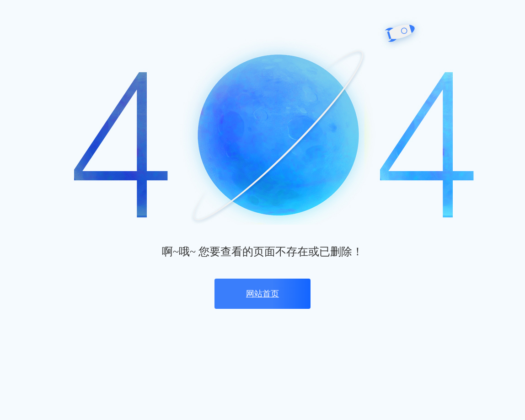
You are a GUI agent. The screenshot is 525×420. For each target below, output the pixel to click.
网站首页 (262, 294)
